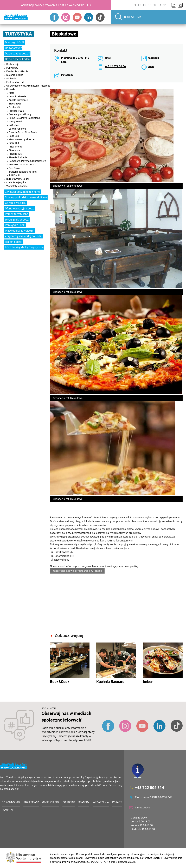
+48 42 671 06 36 (115, 66)
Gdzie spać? (31, 802)
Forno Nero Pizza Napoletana (24, 118)
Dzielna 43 (14, 107)
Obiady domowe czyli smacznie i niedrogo (28, 86)
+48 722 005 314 (150, 788)
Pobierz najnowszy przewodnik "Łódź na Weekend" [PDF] (54, 5)
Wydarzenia (101, 802)
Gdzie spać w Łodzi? (17, 54)
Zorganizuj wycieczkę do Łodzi (24, 236)
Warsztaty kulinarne (17, 186)
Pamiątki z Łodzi (15, 225)
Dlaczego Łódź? (15, 42)
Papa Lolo (14, 136)
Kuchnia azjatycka (16, 182)
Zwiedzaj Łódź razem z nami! (23, 192)
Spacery (84, 802)
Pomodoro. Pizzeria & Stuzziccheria (28, 161)
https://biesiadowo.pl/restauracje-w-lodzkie (77, 571)
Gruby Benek (15, 122)
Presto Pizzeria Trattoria (22, 165)
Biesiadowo (15, 104)
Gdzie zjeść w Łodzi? (18, 59)
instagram (67, 75)
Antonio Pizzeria (17, 96)
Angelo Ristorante (18, 100)
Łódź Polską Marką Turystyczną (24, 247)
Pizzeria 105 (15, 154)
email (108, 58)
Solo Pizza (14, 168)
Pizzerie (11, 89)
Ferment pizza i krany (20, 114)
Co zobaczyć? (13, 48)
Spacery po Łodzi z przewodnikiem (26, 197)
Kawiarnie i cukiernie (17, 71)
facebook (154, 58)
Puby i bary (12, 68)
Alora (12, 93)
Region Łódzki (14, 242)
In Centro (14, 125)
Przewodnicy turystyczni (20, 231)
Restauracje (13, 64)
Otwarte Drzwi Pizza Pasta (23, 132)
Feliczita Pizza (16, 111)
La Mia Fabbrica (17, 129)
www (151, 66)
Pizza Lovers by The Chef (22, 139)
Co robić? (69, 802)
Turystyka (19, 34)
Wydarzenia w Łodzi (17, 220)
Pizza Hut (14, 143)
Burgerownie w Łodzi (17, 179)
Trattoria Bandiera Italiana (23, 172)
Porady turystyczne (17, 214)
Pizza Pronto (16, 147)
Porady (117, 802)
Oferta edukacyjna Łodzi (20, 209)
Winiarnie (11, 79)
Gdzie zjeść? (51, 802)
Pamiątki (7, 810)
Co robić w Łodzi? (16, 203)
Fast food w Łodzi (16, 82)
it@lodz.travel (143, 808)
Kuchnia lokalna (15, 75)
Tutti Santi (14, 175)
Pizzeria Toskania (18, 157)
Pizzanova (14, 150)
